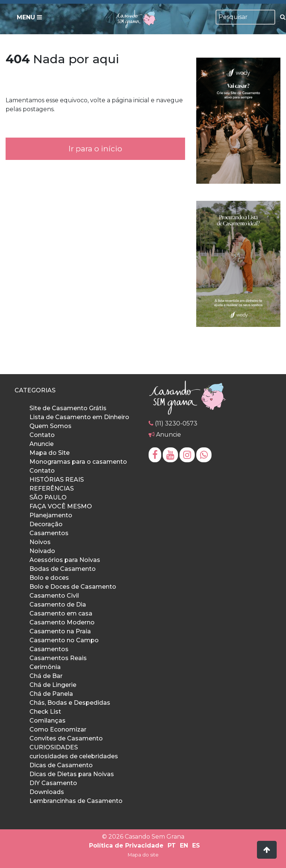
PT (172, 846)
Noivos (40, 542)
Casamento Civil (54, 596)
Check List (45, 712)
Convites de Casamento (66, 738)
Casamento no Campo (64, 640)
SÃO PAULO (48, 497)
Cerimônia (45, 667)
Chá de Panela (51, 694)
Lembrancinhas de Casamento (76, 801)
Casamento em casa (61, 613)
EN (184, 846)
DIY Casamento (53, 783)
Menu (29, 17)
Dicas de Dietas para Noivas (72, 774)
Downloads (47, 792)
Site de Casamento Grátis (68, 408)
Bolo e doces (49, 578)
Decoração (46, 524)
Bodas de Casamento (63, 569)
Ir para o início (95, 149)
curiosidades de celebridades (74, 756)
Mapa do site (143, 855)
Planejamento (51, 515)
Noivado (42, 551)
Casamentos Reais (58, 658)
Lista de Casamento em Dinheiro (79, 417)
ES (196, 846)
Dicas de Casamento (61, 765)
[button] (267, 850)
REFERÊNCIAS (52, 488)
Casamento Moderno (62, 622)
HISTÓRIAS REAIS (57, 480)
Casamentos (49, 533)
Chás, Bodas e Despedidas (70, 703)
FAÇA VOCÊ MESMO (61, 506)
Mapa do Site (50, 453)
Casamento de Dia (58, 605)
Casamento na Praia (60, 631)
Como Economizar (58, 729)
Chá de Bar (46, 676)
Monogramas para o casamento (78, 462)
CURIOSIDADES (54, 747)
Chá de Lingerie (53, 685)
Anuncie (42, 444)
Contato (42, 435)
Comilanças (47, 721)
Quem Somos (50, 426)
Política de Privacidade (126, 846)
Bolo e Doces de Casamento (73, 587)
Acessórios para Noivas (65, 560)
